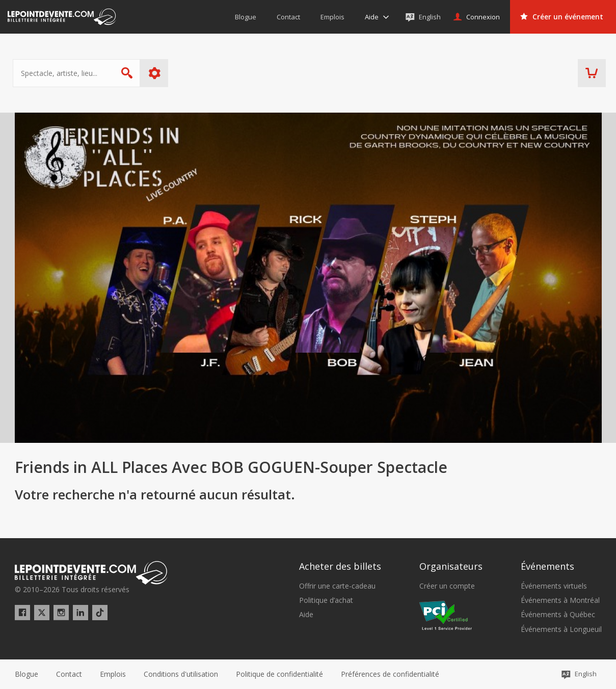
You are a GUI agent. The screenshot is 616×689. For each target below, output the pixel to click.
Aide (306, 615)
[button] (390, 674)
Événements (547, 566)
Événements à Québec (558, 615)
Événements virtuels (554, 586)
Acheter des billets (340, 566)
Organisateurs (451, 566)
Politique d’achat (326, 600)
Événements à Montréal (560, 600)
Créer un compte (447, 586)
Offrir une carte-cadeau (337, 586)
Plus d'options (156, 73)
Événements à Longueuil (561, 629)
